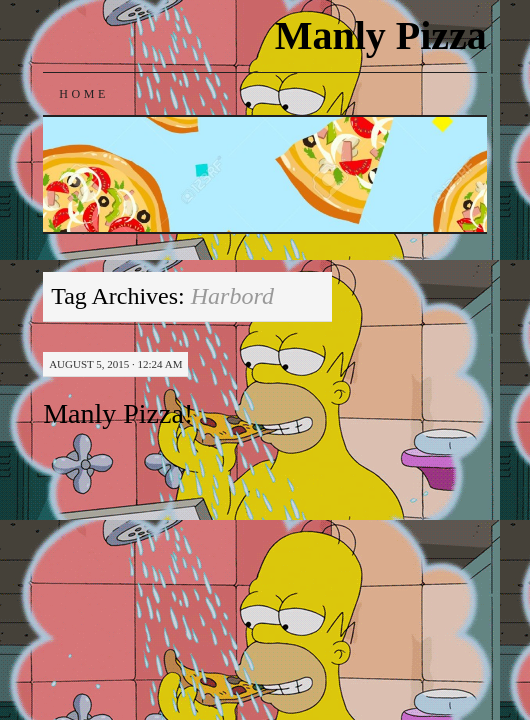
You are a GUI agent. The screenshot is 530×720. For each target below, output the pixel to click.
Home (84, 94)
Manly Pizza (381, 35)
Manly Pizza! (118, 413)
